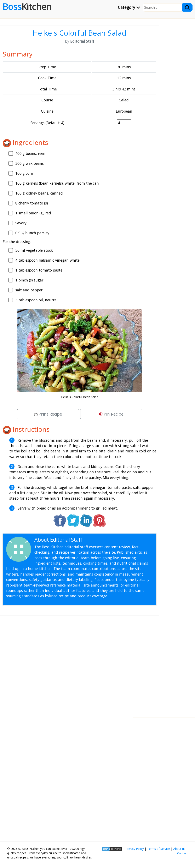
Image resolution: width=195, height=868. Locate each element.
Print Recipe (48, 414)
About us (179, 849)
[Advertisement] (80, 663)
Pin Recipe (111, 414)
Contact (182, 853)
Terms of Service (159, 849)
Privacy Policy (135, 849)
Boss (27, 7)
